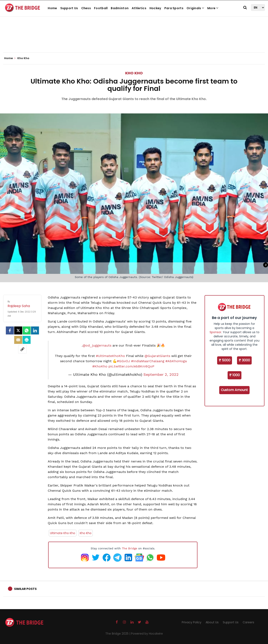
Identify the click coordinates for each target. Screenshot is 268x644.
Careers (248, 622)
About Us (212, 622)
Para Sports (174, 8)
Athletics (139, 8)
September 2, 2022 (161, 375)
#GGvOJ (123, 361)
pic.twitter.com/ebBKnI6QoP (131, 366)
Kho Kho (134, 73)
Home (52, 8)
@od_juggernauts (97, 345)
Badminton (120, 8)
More (213, 8)
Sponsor (215, 332)
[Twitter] (18, 330)
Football (101, 8)
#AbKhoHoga (176, 361)
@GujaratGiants (157, 356)
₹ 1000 (234, 375)
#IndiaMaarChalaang (148, 361)
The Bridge (129, 548)
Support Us (69, 8)
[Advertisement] (134, 40)
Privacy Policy (192, 622)
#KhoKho (100, 366)
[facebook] (10, 330)
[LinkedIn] (35, 330)
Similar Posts (25, 589)
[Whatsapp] (27, 330)
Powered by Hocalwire (147, 634)
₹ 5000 (225, 360)
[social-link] (22, 349)
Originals (195, 8)
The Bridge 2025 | (118, 634)
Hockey (155, 8)
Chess (86, 8)
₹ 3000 (244, 360)
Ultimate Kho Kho (63, 533)
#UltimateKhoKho (110, 356)
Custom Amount (234, 390)
